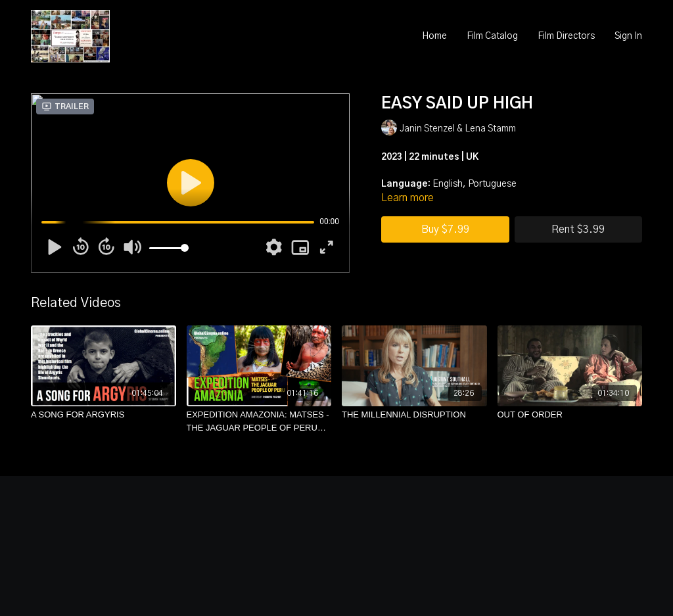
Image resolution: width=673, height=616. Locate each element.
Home (434, 36)
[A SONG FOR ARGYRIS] (104, 415)
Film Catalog (492, 36)
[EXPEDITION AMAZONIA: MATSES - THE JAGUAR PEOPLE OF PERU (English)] (259, 421)
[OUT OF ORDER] (570, 415)
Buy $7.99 (445, 229)
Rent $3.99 (578, 229)
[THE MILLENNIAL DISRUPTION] (414, 415)
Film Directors (566, 36)
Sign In (628, 36)
